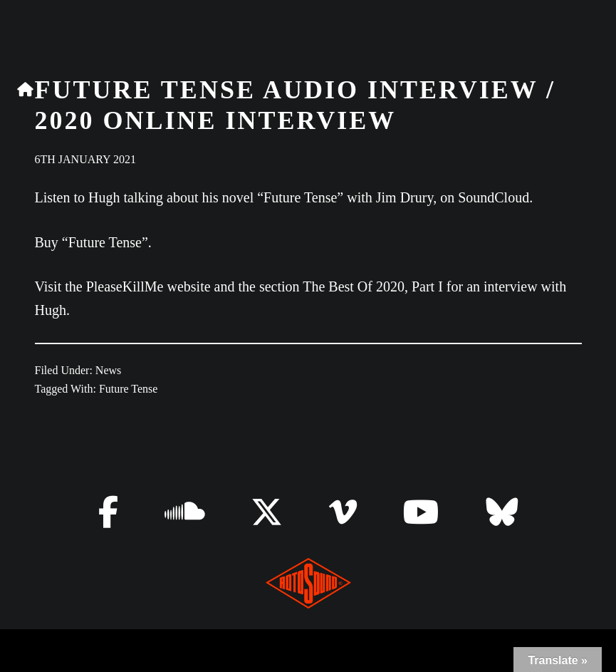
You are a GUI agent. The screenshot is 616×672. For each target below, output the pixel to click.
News (108, 370)
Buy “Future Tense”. (93, 242)
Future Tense (129, 389)
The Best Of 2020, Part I (373, 286)
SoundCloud (494, 197)
